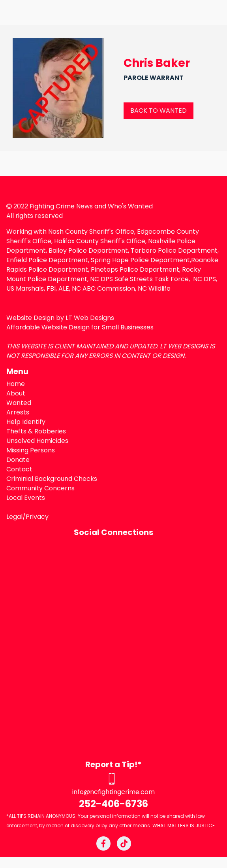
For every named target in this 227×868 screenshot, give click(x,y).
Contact (19, 469)
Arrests (18, 412)
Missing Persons (31, 450)
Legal (14, 517)
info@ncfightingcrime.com (113, 792)
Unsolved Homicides (37, 441)
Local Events (26, 498)
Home (16, 384)
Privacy (37, 517)
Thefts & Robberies (36, 431)
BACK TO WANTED (159, 111)
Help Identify (26, 422)
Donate (18, 460)
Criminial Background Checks (52, 479)
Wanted (19, 403)
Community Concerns (40, 488)
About (16, 393)
